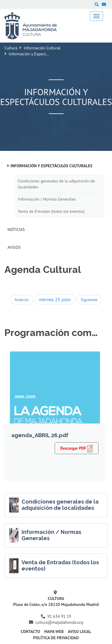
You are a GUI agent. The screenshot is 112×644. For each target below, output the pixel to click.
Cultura (11, 48)
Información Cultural (42, 48)
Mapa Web (54, 632)
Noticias (16, 229)
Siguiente (89, 300)
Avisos (14, 247)
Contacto (30, 632)
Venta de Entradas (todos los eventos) (51, 211)
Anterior (22, 300)
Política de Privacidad (56, 638)
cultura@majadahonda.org (59, 622)
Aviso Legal (80, 632)
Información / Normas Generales (47, 199)
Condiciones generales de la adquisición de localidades (56, 184)
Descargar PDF (77, 448)
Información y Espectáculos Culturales (51, 166)
